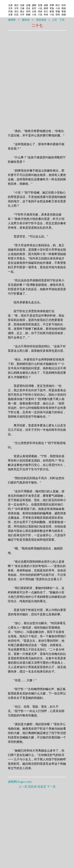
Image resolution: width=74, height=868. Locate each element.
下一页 (51, 787)
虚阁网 (12, 20)
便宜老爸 (41, 20)
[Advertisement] (37, 55)
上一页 (23, 787)
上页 (54, 20)
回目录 (32, 787)
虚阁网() (20, 782)
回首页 (42, 787)
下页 (62, 20)
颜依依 (26, 20)
